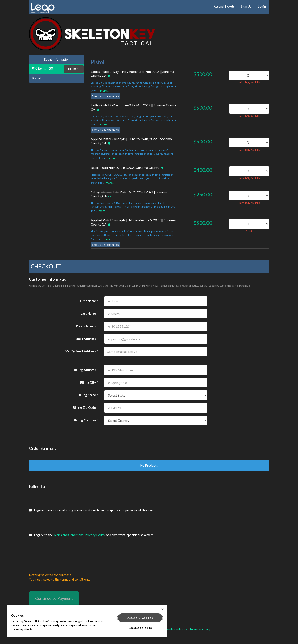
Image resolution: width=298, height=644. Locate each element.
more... (104, 91)
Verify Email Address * (82, 351)
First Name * (89, 301)
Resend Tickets (224, 6)
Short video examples (106, 96)
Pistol (36, 78)
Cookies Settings (140, 628)
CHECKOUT (74, 69)
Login (262, 6)
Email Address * (87, 339)
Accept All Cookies (140, 618)
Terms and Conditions (69, 535)
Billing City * (89, 382)
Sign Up (246, 6)
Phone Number (87, 326)
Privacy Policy (95, 535)
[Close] (162, 609)
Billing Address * (86, 370)
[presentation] (61, 556)
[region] (87, 621)
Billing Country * (86, 420)
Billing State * (88, 395)
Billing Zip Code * (85, 407)
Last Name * (89, 313)
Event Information (57, 59)
